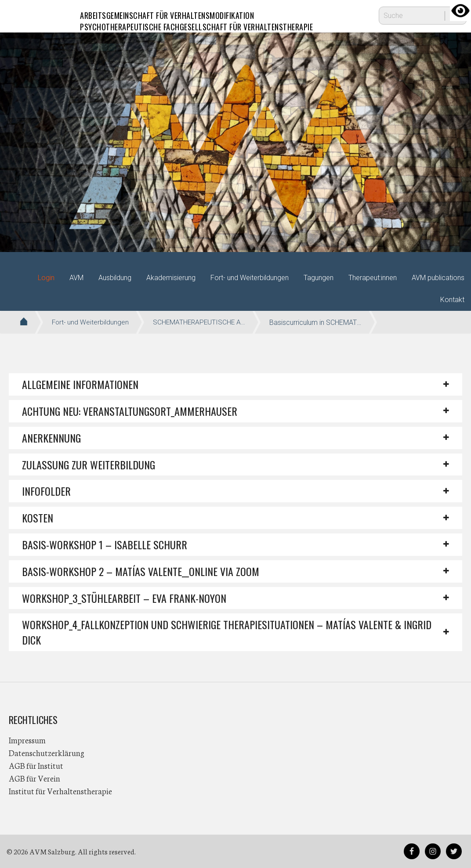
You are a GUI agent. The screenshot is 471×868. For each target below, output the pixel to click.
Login (46, 278)
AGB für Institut (36, 765)
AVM (26, 15)
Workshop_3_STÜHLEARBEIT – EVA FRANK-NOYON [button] (124, 598)
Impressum (27, 740)
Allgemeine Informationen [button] (80, 384)
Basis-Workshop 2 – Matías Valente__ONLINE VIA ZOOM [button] (141, 571)
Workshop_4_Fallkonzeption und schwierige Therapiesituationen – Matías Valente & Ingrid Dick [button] (227, 632)
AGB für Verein (34, 778)
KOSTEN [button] (38, 518)
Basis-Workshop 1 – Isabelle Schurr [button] (105, 544)
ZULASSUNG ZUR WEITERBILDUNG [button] (89, 465)
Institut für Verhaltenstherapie (60, 791)
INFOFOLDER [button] (46, 491)
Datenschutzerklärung (47, 753)
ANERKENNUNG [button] (51, 438)
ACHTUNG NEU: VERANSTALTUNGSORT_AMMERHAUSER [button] (130, 411)
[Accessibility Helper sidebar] (460, 11)
